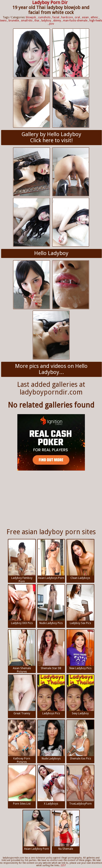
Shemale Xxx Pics (80, 740)
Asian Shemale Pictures (22, 651)
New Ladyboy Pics (80, 650)
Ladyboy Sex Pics (80, 605)
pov (52, 24)
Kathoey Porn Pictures (22, 742)
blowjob (31, 17)
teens (3, 21)
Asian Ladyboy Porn (36, 830)
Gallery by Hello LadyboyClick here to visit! (51, 137)
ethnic (94, 17)
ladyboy (46, 21)
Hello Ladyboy (51, 253)
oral (77, 17)
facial (56, 17)
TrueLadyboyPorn (80, 785)
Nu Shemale (66, 830)
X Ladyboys (51, 785)
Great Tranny (22, 695)
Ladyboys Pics (51, 695)
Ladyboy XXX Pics (22, 605)
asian (85, 17)
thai (37, 21)
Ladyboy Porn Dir (50, 2)
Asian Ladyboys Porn (51, 559)
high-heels (96, 21)
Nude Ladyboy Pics (51, 605)
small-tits (27, 21)
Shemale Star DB (51, 650)
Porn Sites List (22, 785)
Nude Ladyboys (51, 740)
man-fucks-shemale (75, 21)
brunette (14, 21)
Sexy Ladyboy (80, 695)
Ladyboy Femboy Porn (22, 561)
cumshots (44, 17)
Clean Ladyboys (80, 559)
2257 (63, 865)
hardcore (67, 17)
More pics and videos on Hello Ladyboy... (51, 369)
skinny (57, 21)
